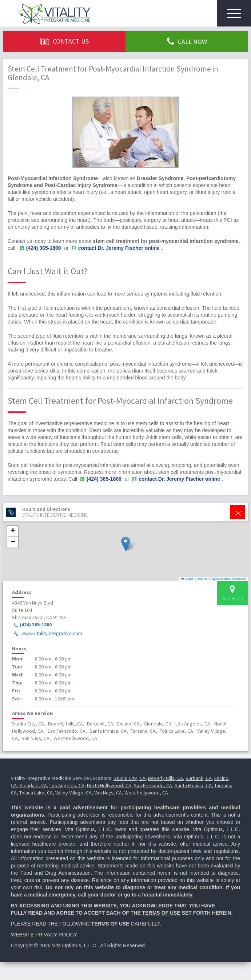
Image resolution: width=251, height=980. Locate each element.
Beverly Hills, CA (166, 778)
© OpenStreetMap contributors (228, 579)
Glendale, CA (33, 785)
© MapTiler (202, 579)
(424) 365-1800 (36, 625)
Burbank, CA (199, 778)
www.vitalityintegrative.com (52, 633)
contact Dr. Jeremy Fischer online (119, 248)
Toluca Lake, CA (36, 793)
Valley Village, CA (73, 793)
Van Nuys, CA (108, 793)
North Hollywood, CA (109, 785)
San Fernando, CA (153, 785)
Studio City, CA (130, 778)
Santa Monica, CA (193, 785)
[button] (126, 544)
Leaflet (187, 579)
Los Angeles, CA (67, 785)
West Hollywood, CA (146, 793)
